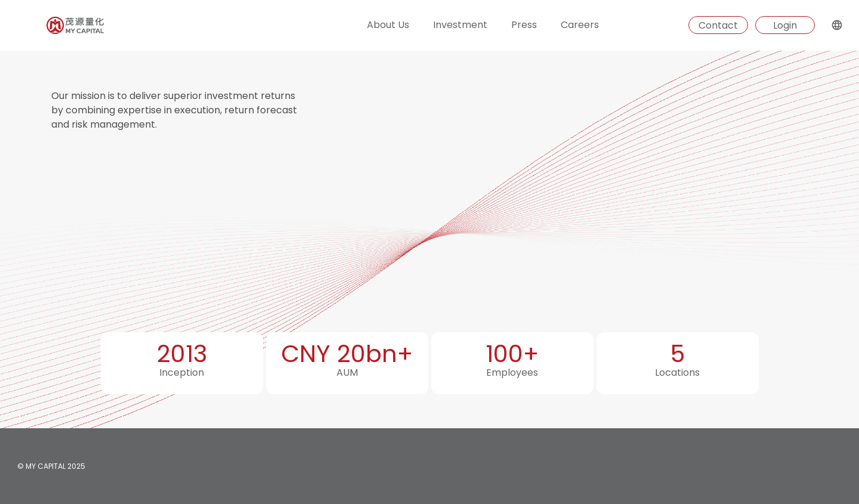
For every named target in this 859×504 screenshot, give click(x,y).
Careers (580, 25)
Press (524, 25)
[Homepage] (52, 25)
